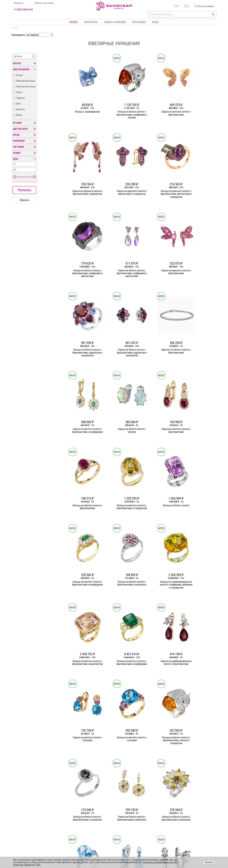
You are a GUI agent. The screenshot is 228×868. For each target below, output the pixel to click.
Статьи (81, 803)
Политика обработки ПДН (27, 865)
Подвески (20, 98)
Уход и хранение (150, 814)
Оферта (186, 808)
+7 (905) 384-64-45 (23, 10)
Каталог (74, 22)
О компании (84, 797)
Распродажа (139, 22)
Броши (19, 115)
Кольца (19, 75)
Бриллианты (91, 22)
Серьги (19, 92)
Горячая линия (189, 797)
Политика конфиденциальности (197, 803)
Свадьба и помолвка (115, 22)
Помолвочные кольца (26, 86)
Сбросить (24, 200)
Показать (24, 190)
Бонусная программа (152, 803)
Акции (155, 22)
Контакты (19, 3)
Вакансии (83, 820)
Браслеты (20, 109)
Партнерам (83, 808)
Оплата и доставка (44, 3)
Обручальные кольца (25, 81)
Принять (209, 862)
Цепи (18, 104)
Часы (113, 820)
